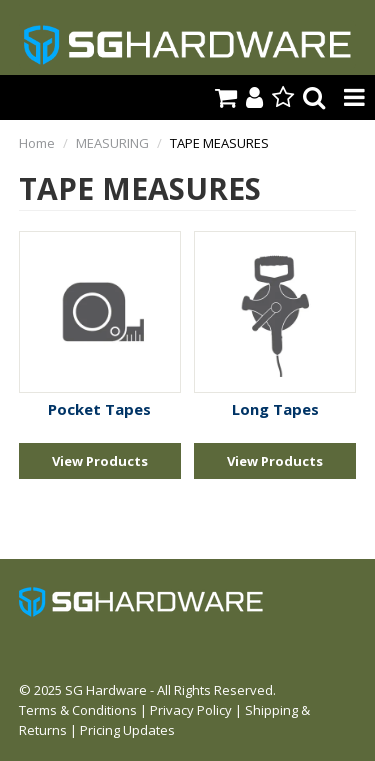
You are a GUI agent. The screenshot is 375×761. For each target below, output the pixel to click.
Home (37, 143)
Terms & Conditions (78, 710)
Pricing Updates (127, 730)
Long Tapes (275, 409)
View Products (100, 461)
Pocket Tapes (99, 409)
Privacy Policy (191, 710)
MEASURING (112, 143)
